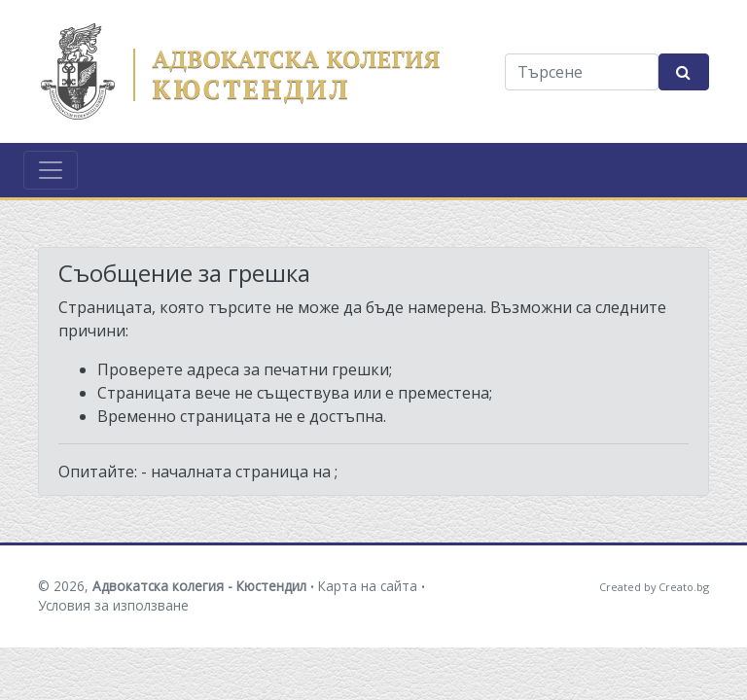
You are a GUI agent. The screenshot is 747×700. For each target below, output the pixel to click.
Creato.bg (684, 587)
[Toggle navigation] (51, 170)
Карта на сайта (368, 586)
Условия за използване (113, 605)
